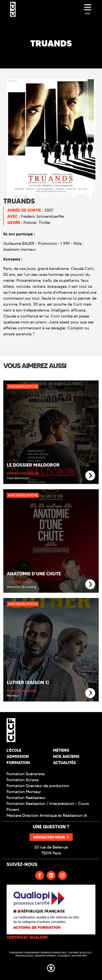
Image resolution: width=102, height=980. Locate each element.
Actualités (64, 763)
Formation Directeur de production (38, 786)
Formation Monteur (24, 792)
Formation (18, 763)
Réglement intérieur (45, 956)
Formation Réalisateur (26, 798)
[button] (51, 967)
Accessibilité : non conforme (72, 956)
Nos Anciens (66, 756)
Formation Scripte (23, 780)
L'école (14, 750)
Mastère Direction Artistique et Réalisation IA (47, 816)
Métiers (61, 750)
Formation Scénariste (25, 774)
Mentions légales (24, 956)
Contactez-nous (51, 837)
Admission (18, 756)
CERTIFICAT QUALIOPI (27, 937)
